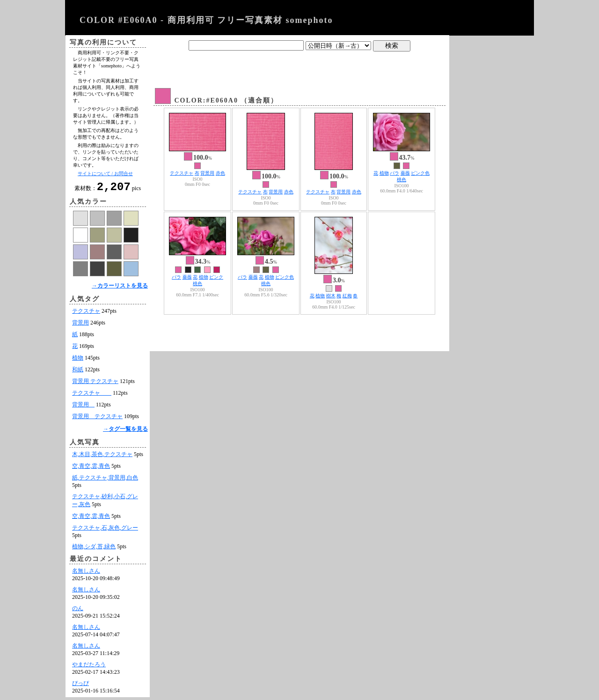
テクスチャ (86, 314)
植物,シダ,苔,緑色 (94, 549)
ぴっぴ (80, 686)
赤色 (220, 173)
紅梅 (347, 296)
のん (78, 611)
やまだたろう (89, 667)
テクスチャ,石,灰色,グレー (105, 531)
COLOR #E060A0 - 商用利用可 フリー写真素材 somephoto (206, 20)
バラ (394, 173)
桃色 (402, 180)
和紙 (78, 372)
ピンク (216, 277)
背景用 (80, 325)
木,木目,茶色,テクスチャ (102, 457)
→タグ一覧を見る (125, 432)
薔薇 (405, 173)
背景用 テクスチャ (95, 384)
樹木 (331, 296)
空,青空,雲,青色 (91, 469)
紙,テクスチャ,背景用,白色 (105, 480)
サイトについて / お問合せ (105, 173)
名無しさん (86, 574)
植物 (78, 361)
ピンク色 (420, 173)
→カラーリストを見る (120, 288)
